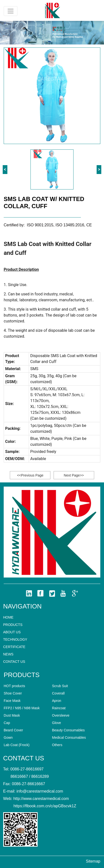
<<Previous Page (30, 475)
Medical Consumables (69, 738)
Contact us (14, 662)
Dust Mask (12, 715)
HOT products (14, 686)
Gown (8, 738)
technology (15, 639)
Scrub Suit (60, 686)
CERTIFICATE (14, 647)
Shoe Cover (13, 693)
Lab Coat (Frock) (17, 745)
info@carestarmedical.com (40, 791)
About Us (12, 632)
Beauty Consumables (68, 730)
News (8, 654)
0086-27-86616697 (27, 769)
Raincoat (59, 708)
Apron (57, 701)
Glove (57, 723)
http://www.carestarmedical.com (41, 799)
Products (13, 625)
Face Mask (12, 701)
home (8, 617)
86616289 (40, 776)
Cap (7, 723)
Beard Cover (13, 730)
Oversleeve (61, 715)
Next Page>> (74, 475)
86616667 (19, 776)
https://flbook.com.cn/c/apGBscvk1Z (45, 806)
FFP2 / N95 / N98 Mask (22, 708)
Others (57, 745)
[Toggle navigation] (11, 11)
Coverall (58, 693)
